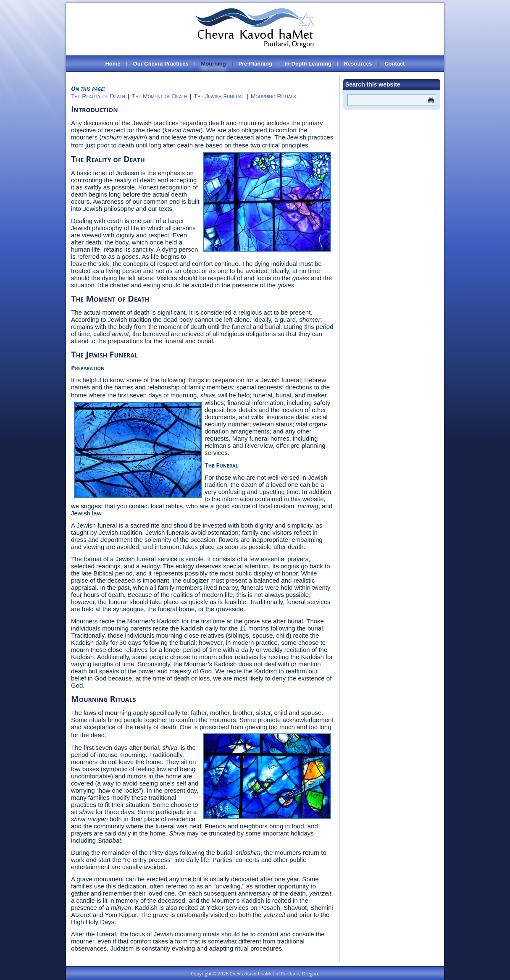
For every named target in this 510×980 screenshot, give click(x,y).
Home (113, 64)
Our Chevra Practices (161, 64)
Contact (394, 64)
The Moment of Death (160, 96)
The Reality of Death (98, 96)
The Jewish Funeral (219, 96)
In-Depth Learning (308, 64)
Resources (358, 64)
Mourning (214, 64)
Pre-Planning (255, 64)
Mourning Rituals (273, 96)
